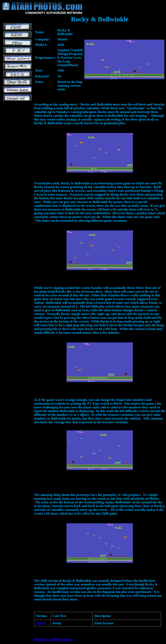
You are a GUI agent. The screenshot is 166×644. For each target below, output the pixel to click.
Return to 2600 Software (53, 639)
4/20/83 (41, 623)
